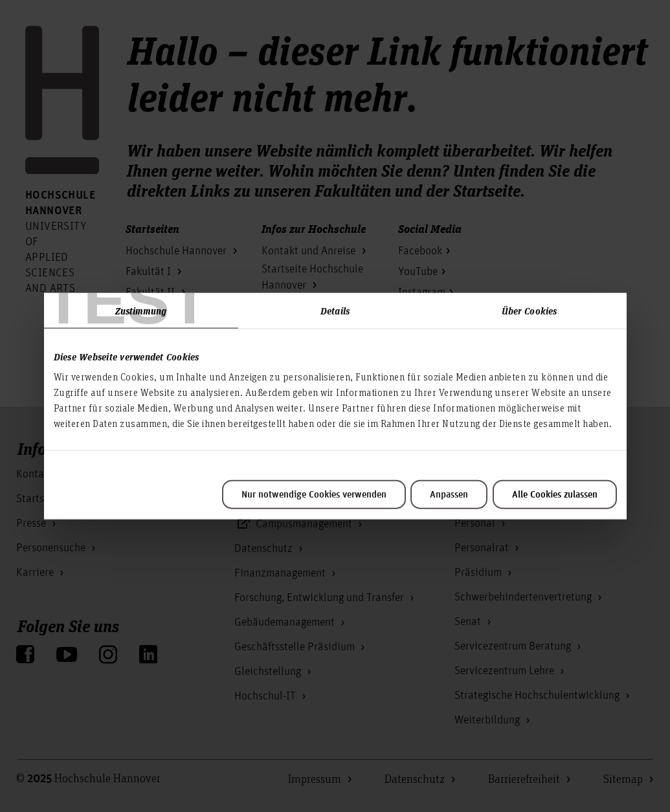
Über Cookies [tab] (529, 310)
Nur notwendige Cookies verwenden (314, 495)
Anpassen (449, 495)
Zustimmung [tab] (141, 310)
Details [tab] (335, 310)
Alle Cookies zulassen (555, 495)
